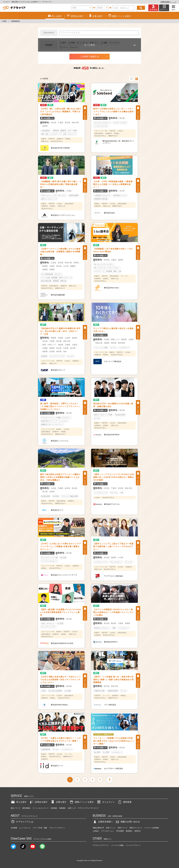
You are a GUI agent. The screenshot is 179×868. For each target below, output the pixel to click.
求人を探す (19, 802)
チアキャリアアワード (101, 845)
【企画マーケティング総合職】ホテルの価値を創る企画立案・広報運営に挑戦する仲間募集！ (60, 252)
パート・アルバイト (70, 47)
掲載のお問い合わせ (128, 822)
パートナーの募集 (117, 845)
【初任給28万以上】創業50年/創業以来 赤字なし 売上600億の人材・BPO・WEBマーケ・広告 (60, 331)
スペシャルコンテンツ (41, 808)
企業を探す (59, 802)
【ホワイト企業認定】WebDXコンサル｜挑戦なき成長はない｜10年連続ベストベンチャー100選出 (114, 612)
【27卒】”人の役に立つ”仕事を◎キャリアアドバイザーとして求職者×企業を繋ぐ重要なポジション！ (61, 546)
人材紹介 (96, 831)
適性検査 (125, 802)
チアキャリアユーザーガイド (88, 808)
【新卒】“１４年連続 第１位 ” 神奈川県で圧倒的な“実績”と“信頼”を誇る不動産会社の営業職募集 (114, 680)
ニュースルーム (25, 828)
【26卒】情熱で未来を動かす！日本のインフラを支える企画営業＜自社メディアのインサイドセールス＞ (60, 680)
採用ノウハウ (122, 828)
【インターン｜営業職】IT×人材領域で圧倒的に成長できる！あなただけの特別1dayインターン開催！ (114, 741)
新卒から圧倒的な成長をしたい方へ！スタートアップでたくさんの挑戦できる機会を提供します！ (113, 112)
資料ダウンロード (136, 828)
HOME (4, 21)
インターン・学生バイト (89, 43)
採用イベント (111, 828)
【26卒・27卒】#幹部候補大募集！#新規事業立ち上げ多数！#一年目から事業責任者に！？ (113, 184)
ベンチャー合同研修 (152, 828)
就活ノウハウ (16, 808)
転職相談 (62, 808)
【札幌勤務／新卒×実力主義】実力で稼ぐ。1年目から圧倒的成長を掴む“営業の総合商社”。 (60, 184)
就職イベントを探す (82, 802)
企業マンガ (72, 808)
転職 (73, 43)
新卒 (64, 43)
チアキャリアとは (22, 822)
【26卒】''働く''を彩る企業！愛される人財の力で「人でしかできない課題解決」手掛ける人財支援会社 (61, 112)
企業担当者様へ (168, 2)
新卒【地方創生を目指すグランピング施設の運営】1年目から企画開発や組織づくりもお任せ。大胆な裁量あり (60, 477)
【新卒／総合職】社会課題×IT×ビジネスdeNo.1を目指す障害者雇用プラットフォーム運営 (61, 612)
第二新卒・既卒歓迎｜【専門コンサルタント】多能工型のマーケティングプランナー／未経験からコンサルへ (60, 406)
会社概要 (14, 828)
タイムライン (106, 802)
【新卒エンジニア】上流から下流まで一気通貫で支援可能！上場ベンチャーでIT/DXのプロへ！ (113, 546)
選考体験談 (26, 808)
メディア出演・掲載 (40, 828)
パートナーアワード (133, 845)
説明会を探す (39, 802)
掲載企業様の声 (98, 828)
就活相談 (54, 808)
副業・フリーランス (112, 43)
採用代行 (138, 831)
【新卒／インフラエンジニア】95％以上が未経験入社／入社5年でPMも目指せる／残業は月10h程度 (114, 477)
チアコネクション (108, 831)
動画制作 (129, 831)
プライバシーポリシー (57, 828)
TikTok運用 (120, 831)
